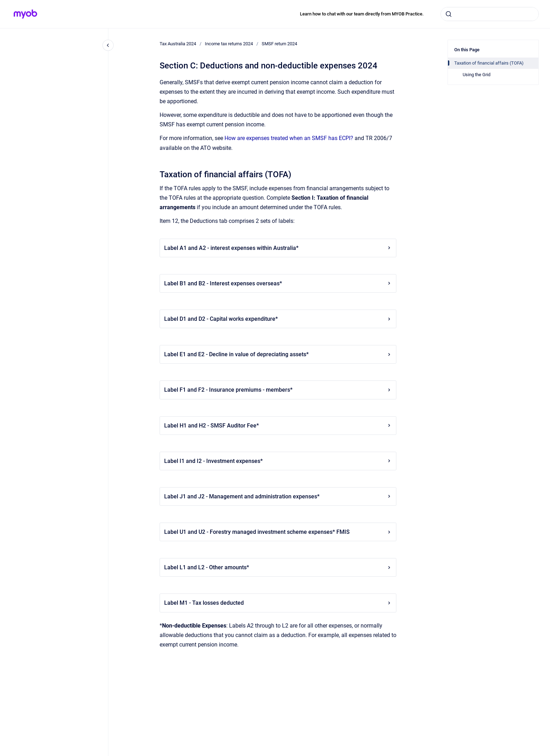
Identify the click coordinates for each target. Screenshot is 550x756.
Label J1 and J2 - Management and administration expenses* (278, 496)
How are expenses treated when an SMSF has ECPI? (289, 138)
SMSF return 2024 (279, 44)
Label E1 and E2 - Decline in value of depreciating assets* (278, 354)
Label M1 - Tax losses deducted (278, 603)
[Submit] (449, 14)
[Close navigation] (108, 45)
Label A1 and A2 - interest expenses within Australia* (278, 248)
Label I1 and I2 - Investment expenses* (278, 461)
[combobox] (490, 14)
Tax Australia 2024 (178, 44)
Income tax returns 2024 (229, 44)
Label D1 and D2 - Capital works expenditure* (278, 319)
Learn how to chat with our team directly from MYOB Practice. (362, 14)
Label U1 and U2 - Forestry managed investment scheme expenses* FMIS (278, 532)
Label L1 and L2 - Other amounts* (278, 567)
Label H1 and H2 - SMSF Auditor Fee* (278, 426)
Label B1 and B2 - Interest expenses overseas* (278, 283)
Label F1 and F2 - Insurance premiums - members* (278, 390)
